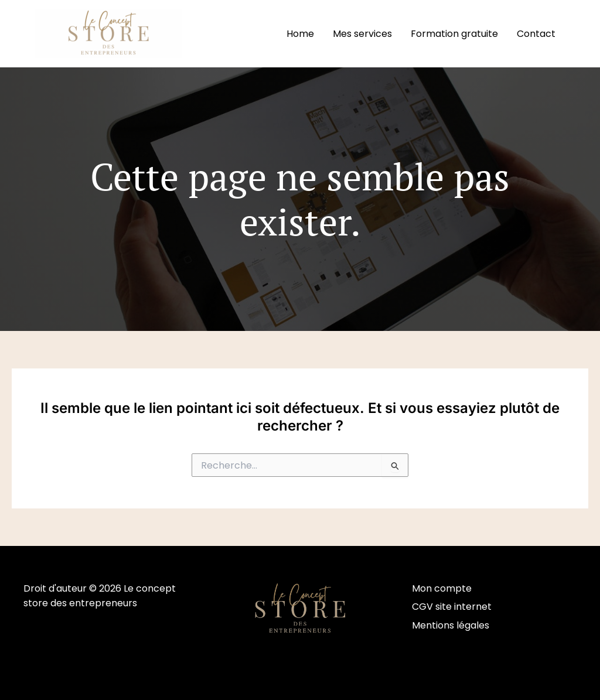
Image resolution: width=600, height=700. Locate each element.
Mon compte (442, 588)
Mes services (362, 34)
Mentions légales (451, 625)
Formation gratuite (454, 34)
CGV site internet (452, 607)
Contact (536, 34)
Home (300, 34)
